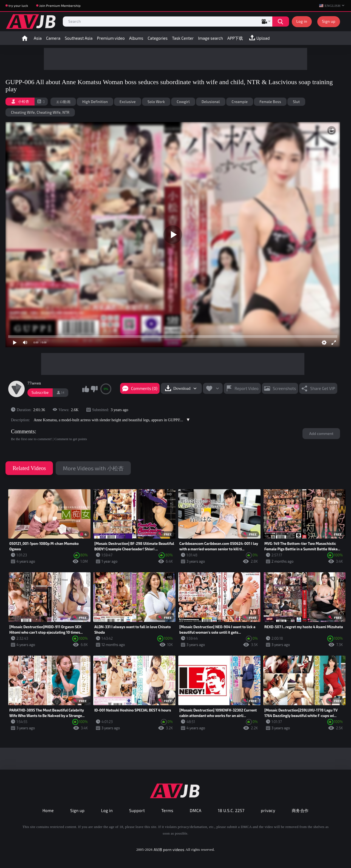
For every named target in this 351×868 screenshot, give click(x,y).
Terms (167, 810)
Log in (302, 21)
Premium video (111, 38)
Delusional (211, 102)
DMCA (196, 810)
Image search (210, 38)
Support (137, 810)
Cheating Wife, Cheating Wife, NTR (40, 112)
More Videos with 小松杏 (93, 468)
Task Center (183, 38)
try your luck (18, 5)
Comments (23, 431)
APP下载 (235, 38)
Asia (38, 38)
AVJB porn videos (169, 849)
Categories (158, 38)
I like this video (86, 389)
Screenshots (285, 388)
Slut (296, 102)
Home (25, 38)
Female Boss (270, 102)
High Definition (95, 102)
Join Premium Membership (60, 5)
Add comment (321, 433)
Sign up (329, 21)
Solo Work (156, 102)
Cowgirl (183, 102)
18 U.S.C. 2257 (231, 810)
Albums (136, 38)
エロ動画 (63, 102)
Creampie (240, 102)
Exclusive (128, 102)
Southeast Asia (79, 38)
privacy (268, 810)
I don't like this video (94, 389)
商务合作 (300, 810)
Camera (53, 38)
